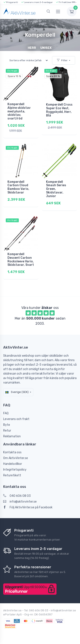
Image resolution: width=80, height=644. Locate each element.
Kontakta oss (12, 452)
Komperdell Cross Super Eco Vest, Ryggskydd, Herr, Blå (59, 110)
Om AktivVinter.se (16, 458)
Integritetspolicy (15, 470)
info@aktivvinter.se (20, 502)
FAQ (6, 413)
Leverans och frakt (16, 419)
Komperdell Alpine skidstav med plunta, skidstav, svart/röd (19, 111)
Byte (7, 425)
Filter (62, 60)
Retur (7, 431)
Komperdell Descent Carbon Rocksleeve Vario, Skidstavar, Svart (21, 259)
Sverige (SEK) (17, 392)
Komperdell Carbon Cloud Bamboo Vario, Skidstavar (18, 187)
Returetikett (12, 475)
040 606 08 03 (17, 496)
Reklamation (12, 436)
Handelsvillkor (13, 464)
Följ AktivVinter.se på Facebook (28, 507)
